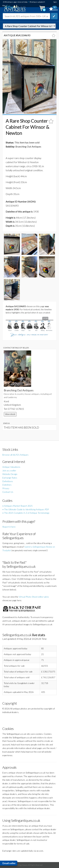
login (55, 2)
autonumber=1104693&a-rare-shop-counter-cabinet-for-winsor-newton (29, 26)
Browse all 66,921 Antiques (15, 455)
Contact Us (8, 492)
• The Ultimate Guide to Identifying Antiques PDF (26, 509)
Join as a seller (9, 470)
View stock (10, 414)
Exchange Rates (10, 478)
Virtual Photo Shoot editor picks (34, 597)
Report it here (9, 527)
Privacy (6, 488)
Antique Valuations (11, 467)
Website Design (10, 474)
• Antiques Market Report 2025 (17, 506)
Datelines (7, 485)
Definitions (8, 481)
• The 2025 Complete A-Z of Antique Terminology (26, 513)
